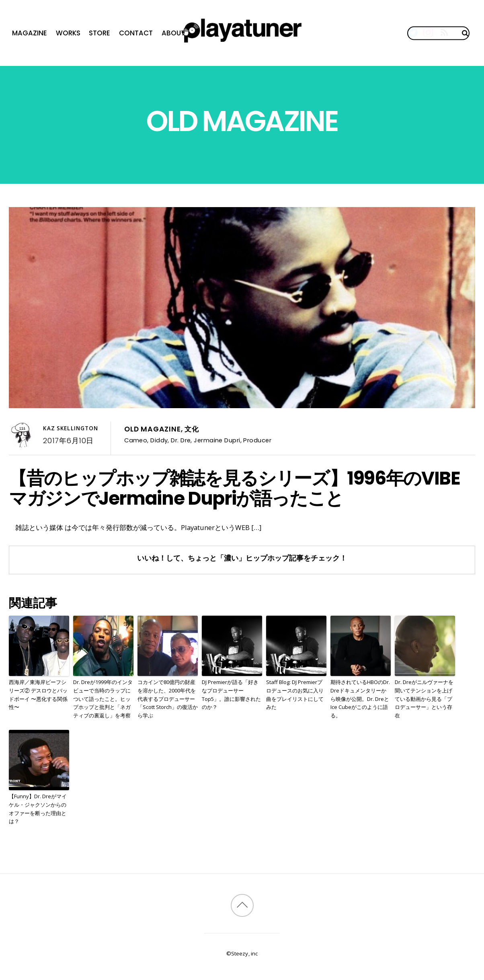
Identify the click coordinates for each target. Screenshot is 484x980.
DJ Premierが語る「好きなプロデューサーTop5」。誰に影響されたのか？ (231, 694)
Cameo (136, 440)
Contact (136, 33)
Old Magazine (152, 429)
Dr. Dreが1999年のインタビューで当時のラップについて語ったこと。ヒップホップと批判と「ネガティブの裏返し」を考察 (103, 699)
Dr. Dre (181, 440)
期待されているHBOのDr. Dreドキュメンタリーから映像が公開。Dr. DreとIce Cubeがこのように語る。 (360, 699)
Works (68, 33)
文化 (192, 429)
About (173, 33)
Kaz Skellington (71, 428)
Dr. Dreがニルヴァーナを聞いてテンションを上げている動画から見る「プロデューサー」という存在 (424, 699)
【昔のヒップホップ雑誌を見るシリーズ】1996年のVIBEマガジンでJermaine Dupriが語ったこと (235, 488)
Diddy (159, 440)
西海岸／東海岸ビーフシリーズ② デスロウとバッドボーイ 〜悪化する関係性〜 (38, 694)
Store (99, 33)
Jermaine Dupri (217, 440)
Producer (257, 440)
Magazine (30, 33)
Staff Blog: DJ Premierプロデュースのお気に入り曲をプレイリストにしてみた (295, 694)
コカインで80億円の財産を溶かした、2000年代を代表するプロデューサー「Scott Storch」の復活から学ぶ (168, 699)
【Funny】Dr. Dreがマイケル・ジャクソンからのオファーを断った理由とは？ (38, 809)
